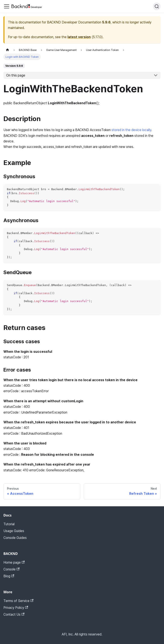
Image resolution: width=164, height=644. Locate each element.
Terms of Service (18, 601)
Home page (14, 562)
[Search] (157, 6)
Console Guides (15, 538)
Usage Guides (14, 531)
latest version (79, 37)
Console (11, 569)
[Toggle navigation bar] (7, 6)
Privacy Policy (16, 608)
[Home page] (7, 50)
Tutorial (9, 524)
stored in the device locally (131, 130)
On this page (16, 75)
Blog (9, 576)
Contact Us (14, 614)
